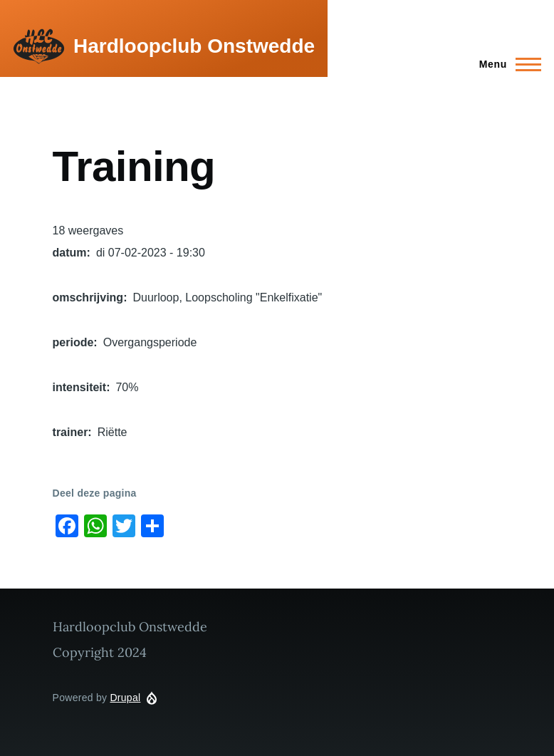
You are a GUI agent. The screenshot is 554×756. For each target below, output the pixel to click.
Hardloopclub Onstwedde (194, 46)
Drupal (125, 698)
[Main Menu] (506, 64)
